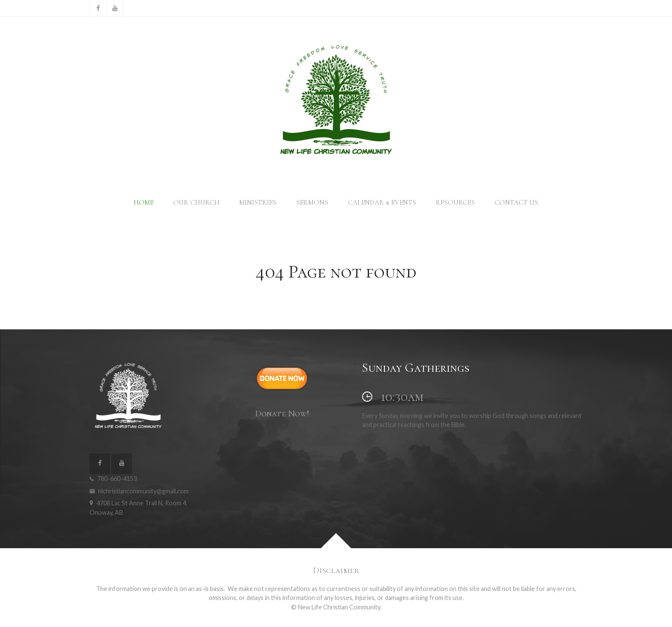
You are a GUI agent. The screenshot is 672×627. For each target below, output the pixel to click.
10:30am (393, 397)
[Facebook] (98, 8)
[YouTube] (115, 8)
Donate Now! (282, 413)
